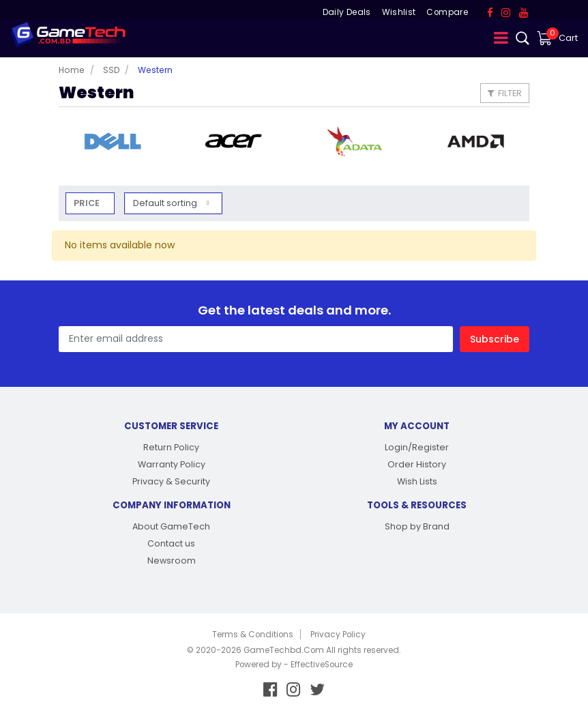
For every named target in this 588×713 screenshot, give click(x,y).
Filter (505, 93)
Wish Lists (417, 481)
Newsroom (172, 561)
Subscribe (495, 339)
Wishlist (399, 12)
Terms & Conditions (253, 635)
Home (72, 70)
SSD (111, 70)
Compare (447, 12)
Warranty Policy (172, 464)
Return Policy (171, 447)
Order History (417, 464)
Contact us (171, 543)
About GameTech (171, 526)
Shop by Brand (417, 526)
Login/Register (417, 447)
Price (87, 203)
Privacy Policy (338, 635)
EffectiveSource (322, 665)
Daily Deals (347, 12)
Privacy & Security (171, 481)
